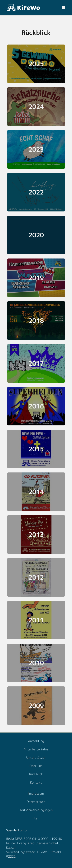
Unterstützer (36, 758)
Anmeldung (36, 741)
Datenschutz (36, 802)
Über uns (36, 766)
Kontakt (36, 782)
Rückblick (36, 774)
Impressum (36, 793)
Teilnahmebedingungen (36, 810)
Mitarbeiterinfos (36, 749)
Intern (36, 818)
